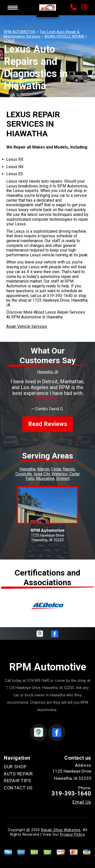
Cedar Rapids (63, 469)
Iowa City (42, 474)
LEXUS (9, 41)
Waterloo (60, 474)
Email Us (82, 802)
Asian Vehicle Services (27, 326)
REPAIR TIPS (17, 781)
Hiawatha (27, 469)
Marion (43, 469)
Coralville (24, 474)
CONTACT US (18, 788)
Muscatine (45, 479)
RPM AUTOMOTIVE (20, 32)
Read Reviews (48, 424)
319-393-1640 (60, 296)
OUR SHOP (15, 767)
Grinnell (63, 479)
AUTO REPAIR (18, 774)
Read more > (48, 398)
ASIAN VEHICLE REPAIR (64, 36)
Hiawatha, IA (48, 372)
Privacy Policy (72, 834)
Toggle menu (13, 8)
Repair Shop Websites (61, 830)
